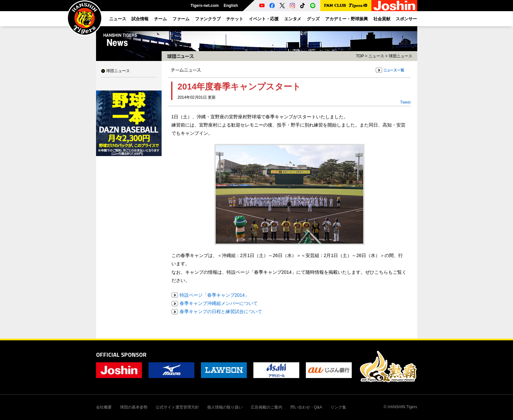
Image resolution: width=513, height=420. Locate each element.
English (231, 6)
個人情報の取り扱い (225, 407)
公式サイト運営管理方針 (177, 407)
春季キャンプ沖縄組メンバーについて (219, 303)
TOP (360, 56)
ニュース (376, 56)
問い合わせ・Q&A (306, 407)
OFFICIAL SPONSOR (121, 355)
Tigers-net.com (205, 6)
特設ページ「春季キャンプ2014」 (215, 295)
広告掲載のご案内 (266, 407)
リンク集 (338, 407)
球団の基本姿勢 (134, 407)
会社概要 (104, 407)
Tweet (405, 102)
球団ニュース (118, 71)
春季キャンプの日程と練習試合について (221, 311)
